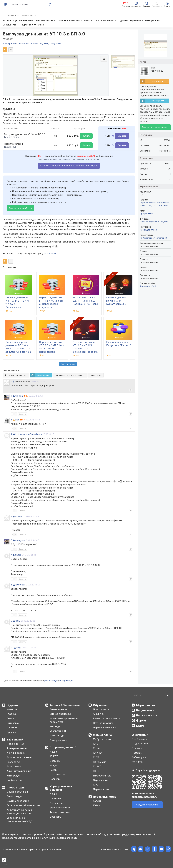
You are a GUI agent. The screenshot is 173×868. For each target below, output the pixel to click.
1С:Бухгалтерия (102, 739)
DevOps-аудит (15, 796)
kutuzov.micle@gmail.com (29, 434)
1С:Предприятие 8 (149, 230)
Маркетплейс (102, 735)
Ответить (22, 414)
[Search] (151, 695)
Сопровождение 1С (63, 747)
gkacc (18, 555)
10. (12, 648)
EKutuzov (20, 585)
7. (11, 555)
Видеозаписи (145, 710)
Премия (11, 732)
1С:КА (96, 748)
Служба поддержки (148, 770)
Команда (55, 726)
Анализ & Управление (65, 705)
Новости (12, 709)
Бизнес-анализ (58, 709)
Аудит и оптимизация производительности (19, 812)
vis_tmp (19, 396)
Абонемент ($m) (148, 286)
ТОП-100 (12, 727)
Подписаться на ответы (16, 375)
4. (12, 434)
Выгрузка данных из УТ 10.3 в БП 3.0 (44, 34)
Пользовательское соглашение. (21, 838)
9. (12, 621)
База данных (14, 766)
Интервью (13, 723)
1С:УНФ (97, 753)
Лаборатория (16, 788)
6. (12, 540)
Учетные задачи (16, 753)
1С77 (96, 785)
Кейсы (53, 770)
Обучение (100, 705)
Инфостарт (50, 254)
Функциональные (16, 748)
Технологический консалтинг (23, 805)
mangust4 (20, 540)
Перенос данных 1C (149, 203)
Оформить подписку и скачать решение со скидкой (69, 166)
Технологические (60, 812)
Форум (141, 721)
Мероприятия (146, 705)
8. (12, 585)
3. (12, 420)
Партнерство (58, 775)
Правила (137, 748)
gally (18, 621)
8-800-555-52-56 (143, 794)
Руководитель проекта (107, 718)
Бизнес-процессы (60, 714)
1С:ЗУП (97, 766)
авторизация (66, 681)
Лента (10, 718)
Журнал (12, 705)
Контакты (137, 762)
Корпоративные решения (61, 788)
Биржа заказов (147, 715)
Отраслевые (57, 803)
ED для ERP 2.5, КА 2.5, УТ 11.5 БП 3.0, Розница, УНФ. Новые (86, 301)
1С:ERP (97, 744)
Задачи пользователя (19, 757)
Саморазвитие (58, 740)
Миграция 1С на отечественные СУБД (19, 820)
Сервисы (55, 761)
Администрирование (19, 771)
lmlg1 (19, 648)
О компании (140, 735)
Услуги (54, 765)
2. (12, 396)
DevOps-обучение (17, 792)
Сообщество (14, 780)
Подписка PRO (15, 744)
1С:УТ (96, 757)
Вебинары (56, 779)
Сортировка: (70, 375)
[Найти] (168, 695)
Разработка (13, 762)
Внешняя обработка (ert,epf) (154, 222)
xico (17, 420)
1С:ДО (97, 771)
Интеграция (13, 776)
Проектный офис (105, 797)
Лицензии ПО (58, 799)
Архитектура (57, 736)
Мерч (140, 726)
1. (11, 381)
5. (12, 516)
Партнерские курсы (105, 727)
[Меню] (6, 4)
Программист (147, 214)
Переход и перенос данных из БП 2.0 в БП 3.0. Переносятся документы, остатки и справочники (18, 349)
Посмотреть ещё (68, 364)
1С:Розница (100, 762)
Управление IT (58, 731)
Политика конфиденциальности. (59, 838)
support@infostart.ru (145, 797)
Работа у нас (139, 757)
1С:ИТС (54, 756)
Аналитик (99, 714)
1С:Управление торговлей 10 (153, 238)
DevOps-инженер (103, 723)
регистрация (51, 681)
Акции (53, 752)
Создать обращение (147, 805)
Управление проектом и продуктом (64, 720)
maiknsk (19, 516)
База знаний (15, 740)
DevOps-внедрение (18, 801)
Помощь (137, 753)
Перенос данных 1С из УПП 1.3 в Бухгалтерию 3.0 (118, 301)
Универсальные (102, 776)
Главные (11, 714)
